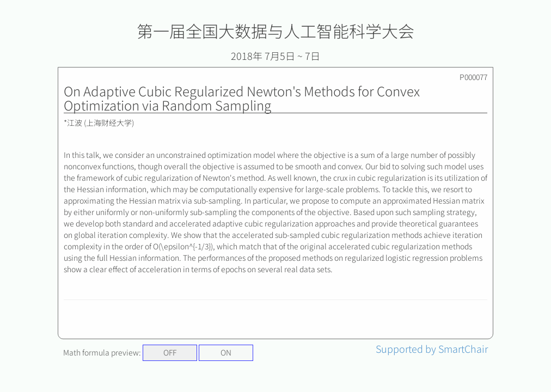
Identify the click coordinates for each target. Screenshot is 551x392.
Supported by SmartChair (432, 348)
